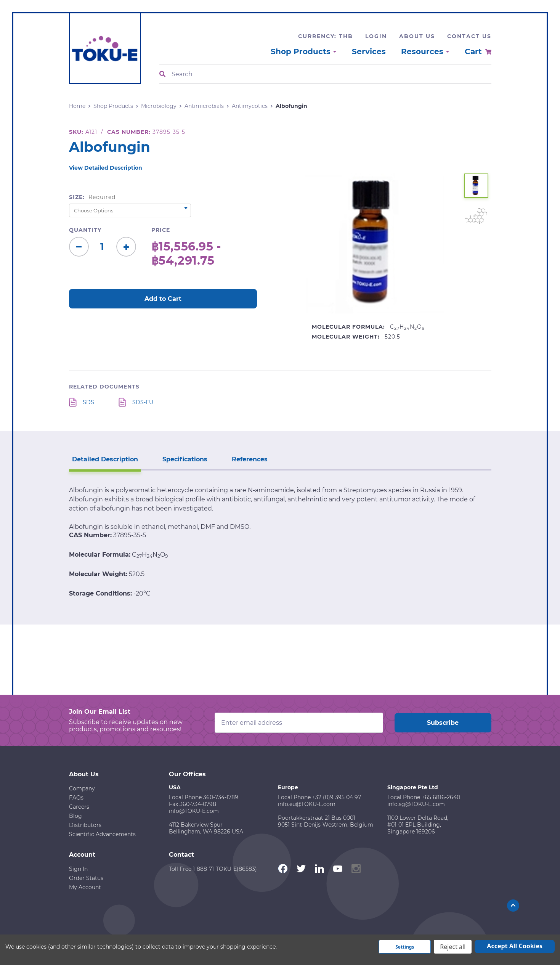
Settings (405, 947)
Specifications (185, 459)
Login (376, 36)
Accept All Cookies (515, 946)
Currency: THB (326, 36)
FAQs (76, 798)
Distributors (85, 825)
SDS (88, 402)
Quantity (85, 230)
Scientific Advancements (102, 834)
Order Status (86, 878)
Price (161, 230)
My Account (85, 887)
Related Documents (104, 387)
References (250, 459)
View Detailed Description (106, 168)
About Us (417, 36)
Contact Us (469, 36)
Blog (75, 816)
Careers (79, 807)
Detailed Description (105, 459)
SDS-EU (143, 402)
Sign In (78, 869)
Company (82, 788)
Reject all (453, 947)
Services (369, 51)
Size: (92, 197)
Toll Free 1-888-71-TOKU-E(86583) (213, 869)
